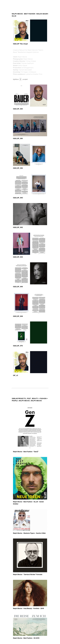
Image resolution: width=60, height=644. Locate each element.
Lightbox (17, 79)
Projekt (25, 79)
